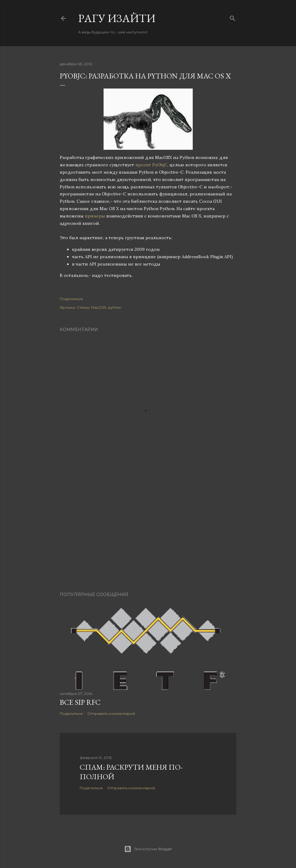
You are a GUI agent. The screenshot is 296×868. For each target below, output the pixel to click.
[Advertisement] (148, 534)
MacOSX (99, 307)
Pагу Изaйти (117, 18)
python (115, 307)
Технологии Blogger (148, 849)
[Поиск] (233, 17)
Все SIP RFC (80, 702)
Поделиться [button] (71, 299)
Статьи (83, 307)
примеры (95, 216)
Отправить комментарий (111, 713)
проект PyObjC (151, 165)
